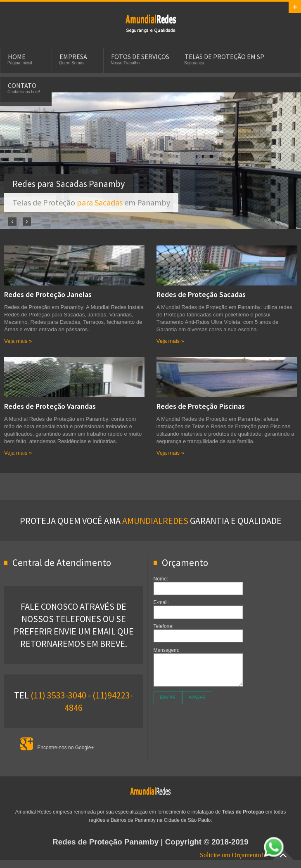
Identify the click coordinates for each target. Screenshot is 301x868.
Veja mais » (18, 341)
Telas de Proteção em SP (224, 57)
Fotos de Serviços (140, 57)
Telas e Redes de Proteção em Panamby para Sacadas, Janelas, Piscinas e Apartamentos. (151, 23)
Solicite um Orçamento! (242, 855)
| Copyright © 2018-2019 (150, 842)
